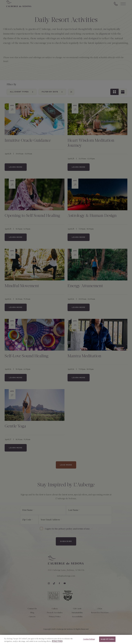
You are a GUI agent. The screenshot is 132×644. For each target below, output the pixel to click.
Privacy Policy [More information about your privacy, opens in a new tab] (57, 643)
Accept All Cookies (107, 641)
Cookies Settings (89, 641)
